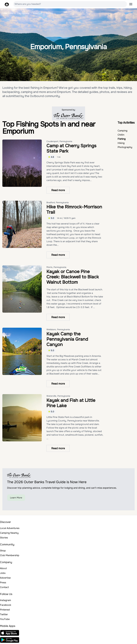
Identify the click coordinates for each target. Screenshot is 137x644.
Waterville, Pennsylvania (58, 396)
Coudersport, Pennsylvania (59, 141)
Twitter (4, 614)
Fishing (122, 139)
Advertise (5, 578)
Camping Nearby (9, 533)
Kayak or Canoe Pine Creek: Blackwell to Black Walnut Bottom (73, 277)
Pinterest (5, 610)
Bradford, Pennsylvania (58, 202)
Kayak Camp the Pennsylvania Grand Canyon (67, 339)
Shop (3, 551)
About (3, 568)
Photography (125, 147)
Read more (58, 190)
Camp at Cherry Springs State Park (71, 148)
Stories (4, 538)
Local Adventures (10, 528)
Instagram (5, 600)
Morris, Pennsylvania (56, 267)
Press (3, 582)
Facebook (6, 605)
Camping (123, 131)
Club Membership (10, 555)
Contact (4, 587)
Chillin (121, 135)
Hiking (121, 143)
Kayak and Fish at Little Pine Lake (71, 403)
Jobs (3, 573)
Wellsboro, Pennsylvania (58, 329)
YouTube (5, 619)
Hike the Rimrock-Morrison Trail (74, 210)
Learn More (16, 498)
